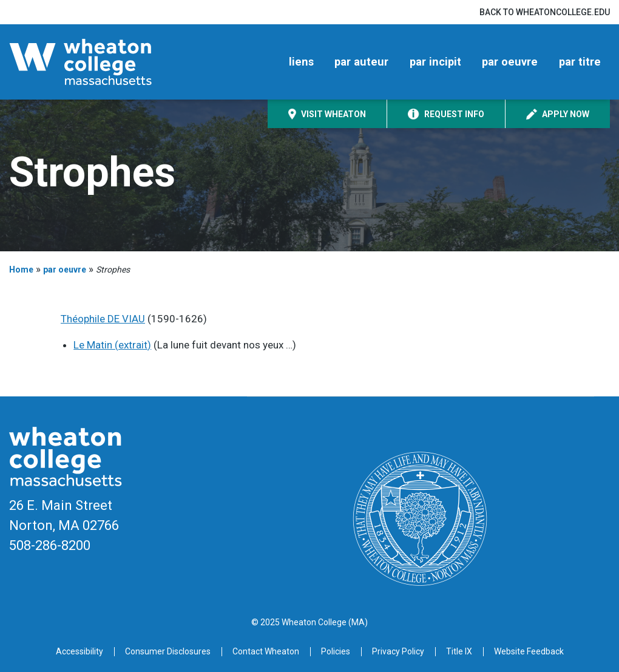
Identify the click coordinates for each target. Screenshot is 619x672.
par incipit (435, 62)
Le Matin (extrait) (112, 345)
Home (21, 270)
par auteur (361, 62)
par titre (580, 62)
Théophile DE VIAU (103, 319)
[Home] (100, 62)
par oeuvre (510, 62)
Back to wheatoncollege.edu (545, 12)
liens (301, 62)
